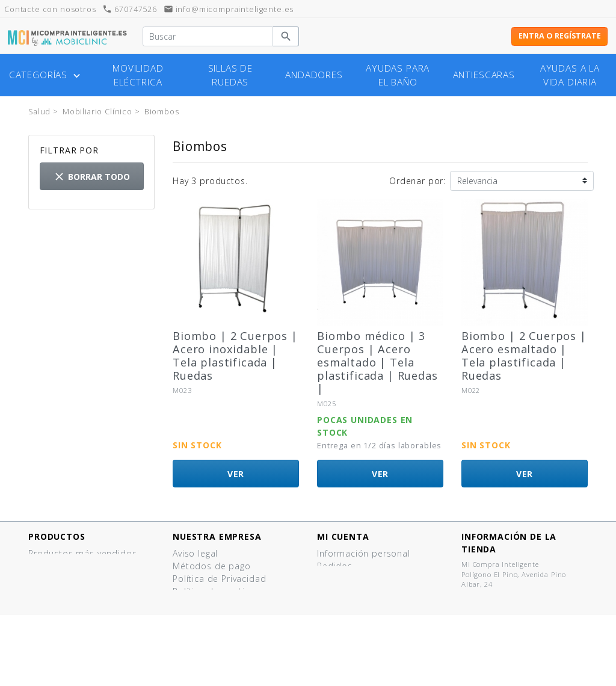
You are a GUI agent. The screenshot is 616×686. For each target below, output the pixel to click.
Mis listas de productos (368, 604)
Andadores (314, 75)
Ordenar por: (417, 181)
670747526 (129, 9)
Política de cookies (214, 591)
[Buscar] (208, 37)
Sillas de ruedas (231, 75)
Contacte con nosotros (223, 642)
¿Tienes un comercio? (219, 629)
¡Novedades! (55, 566)
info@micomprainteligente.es (229, 9)
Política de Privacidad (219, 579)
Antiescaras (484, 75)
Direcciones (342, 579)
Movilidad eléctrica (138, 75)
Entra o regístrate (560, 36)
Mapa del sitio (204, 654)
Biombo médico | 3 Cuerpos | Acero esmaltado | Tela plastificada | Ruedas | (377, 362)
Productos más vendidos (82, 553)
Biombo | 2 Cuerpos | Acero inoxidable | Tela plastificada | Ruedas (235, 356)
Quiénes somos (207, 616)
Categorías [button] (46, 75)
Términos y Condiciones (224, 604)
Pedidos (335, 566)
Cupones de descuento (368, 591)
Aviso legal (195, 553)
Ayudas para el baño (398, 75)
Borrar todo (91, 177)
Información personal (364, 553)
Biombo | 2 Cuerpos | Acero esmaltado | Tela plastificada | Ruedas (524, 356)
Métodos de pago (212, 566)
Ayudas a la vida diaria (570, 75)
